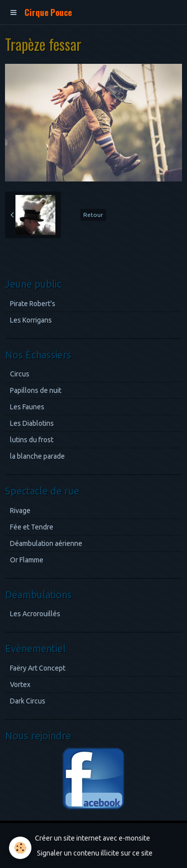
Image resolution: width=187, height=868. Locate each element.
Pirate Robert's (33, 304)
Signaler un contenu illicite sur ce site (95, 853)
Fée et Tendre (32, 527)
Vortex (20, 685)
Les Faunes (27, 407)
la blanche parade (37, 456)
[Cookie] (20, 848)
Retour (93, 215)
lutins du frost (32, 440)
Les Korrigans (31, 320)
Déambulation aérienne (46, 543)
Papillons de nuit (36, 390)
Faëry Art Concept (38, 668)
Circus (20, 374)
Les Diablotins (32, 423)
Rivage (20, 511)
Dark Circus (28, 701)
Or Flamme (27, 560)
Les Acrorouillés (35, 614)
